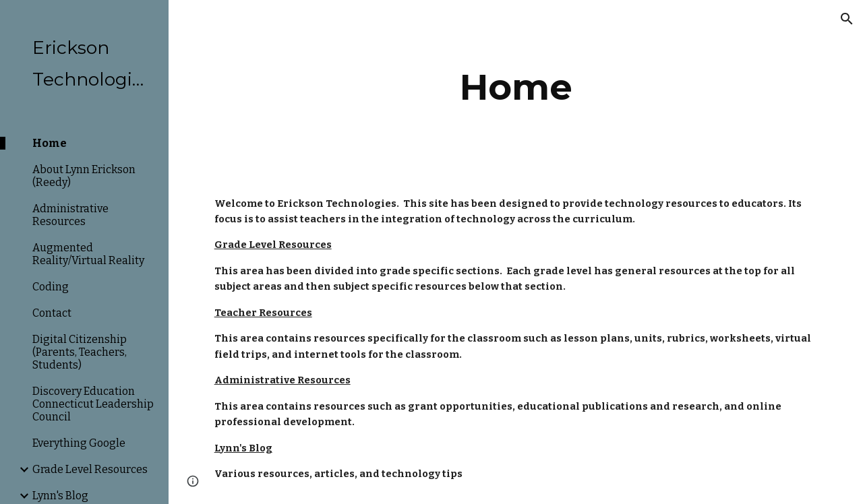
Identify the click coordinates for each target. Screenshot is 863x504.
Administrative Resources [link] (70, 215)
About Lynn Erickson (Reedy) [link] (84, 176)
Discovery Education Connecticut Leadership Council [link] (93, 404)
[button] (847, 19)
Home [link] (50, 143)
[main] (516, 87)
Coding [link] (51, 287)
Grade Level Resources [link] (90, 469)
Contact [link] (52, 313)
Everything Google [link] (79, 443)
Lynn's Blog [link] (60, 496)
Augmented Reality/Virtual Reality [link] (88, 254)
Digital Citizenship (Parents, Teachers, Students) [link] (80, 352)
